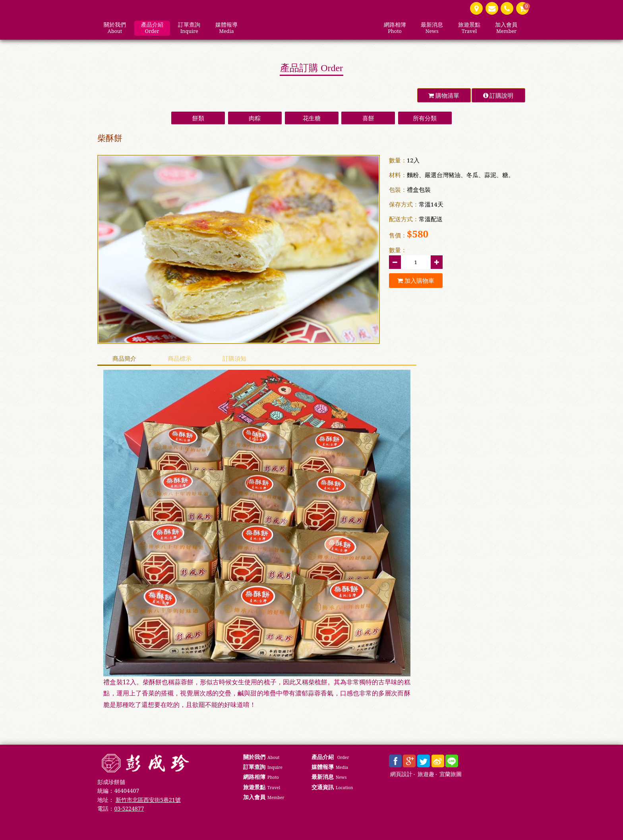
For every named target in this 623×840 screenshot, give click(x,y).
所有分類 (425, 118)
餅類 (198, 118)
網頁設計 (401, 774)
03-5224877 (129, 808)
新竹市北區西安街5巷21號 (148, 800)
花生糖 (312, 118)
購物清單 (444, 95)
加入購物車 (416, 280)
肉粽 (255, 118)
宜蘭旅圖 (451, 774)
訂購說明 (498, 95)
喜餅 (368, 118)
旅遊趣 (426, 774)
